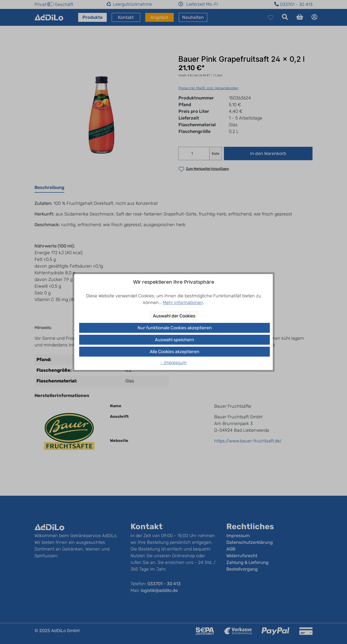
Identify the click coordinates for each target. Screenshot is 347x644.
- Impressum (173, 363)
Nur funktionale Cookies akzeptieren (175, 328)
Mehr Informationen (183, 303)
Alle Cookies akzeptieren (174, 352)
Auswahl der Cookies (174, 316)
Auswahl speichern (174, 340)
